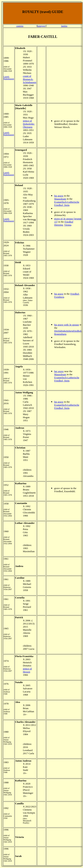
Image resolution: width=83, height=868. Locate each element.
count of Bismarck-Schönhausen (30, 79)
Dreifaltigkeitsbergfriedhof (68, 331)
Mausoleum (60, 199)
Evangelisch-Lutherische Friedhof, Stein (67, 203)
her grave (59, 371)
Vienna (68, 225)
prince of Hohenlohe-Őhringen (29, 124)
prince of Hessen (27, 670)
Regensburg (60, 334)
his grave (59, 196)
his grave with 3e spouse (67, 325)
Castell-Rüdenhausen (9, 78)
